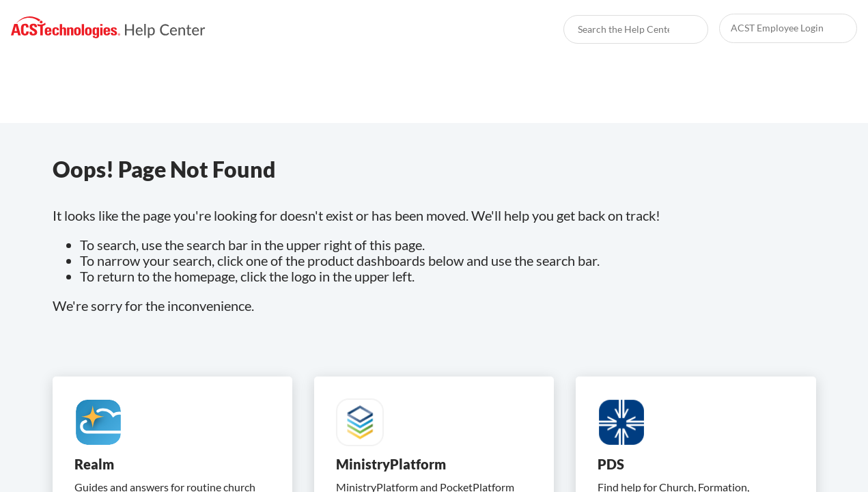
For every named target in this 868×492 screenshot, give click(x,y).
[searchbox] (683, 29)
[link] (108, 28)
